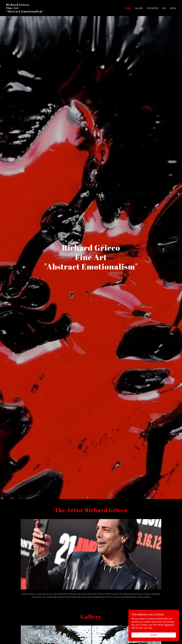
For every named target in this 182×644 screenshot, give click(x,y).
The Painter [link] (153, 8)
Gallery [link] (139, 8)
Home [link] (128, 8)
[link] (25, 12)
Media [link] (173, 8)
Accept (154, 635)
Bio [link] (164, 8)
